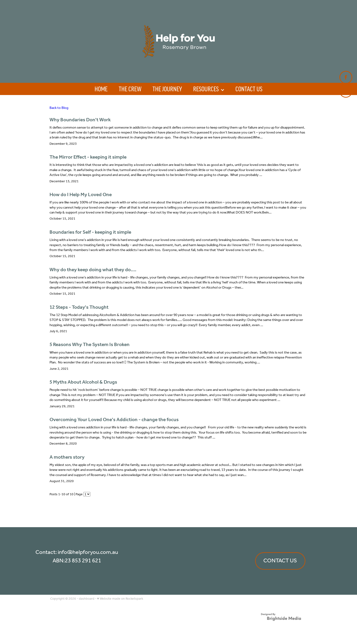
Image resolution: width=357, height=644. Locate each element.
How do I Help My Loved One (81, 195)
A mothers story (67, 457)
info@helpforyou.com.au (88, 552)
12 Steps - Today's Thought (79, 307)
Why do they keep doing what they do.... (93, 270)
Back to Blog (59, 108)
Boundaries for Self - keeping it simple (90, 232)
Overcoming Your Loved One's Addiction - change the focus (114, 420)
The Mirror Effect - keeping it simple (88, 157)
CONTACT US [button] (280, 561)
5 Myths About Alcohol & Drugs (83, 382)
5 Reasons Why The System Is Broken (90, 345)
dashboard (87, 599)
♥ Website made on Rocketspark (120, 599)
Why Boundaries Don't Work (80, 120)
